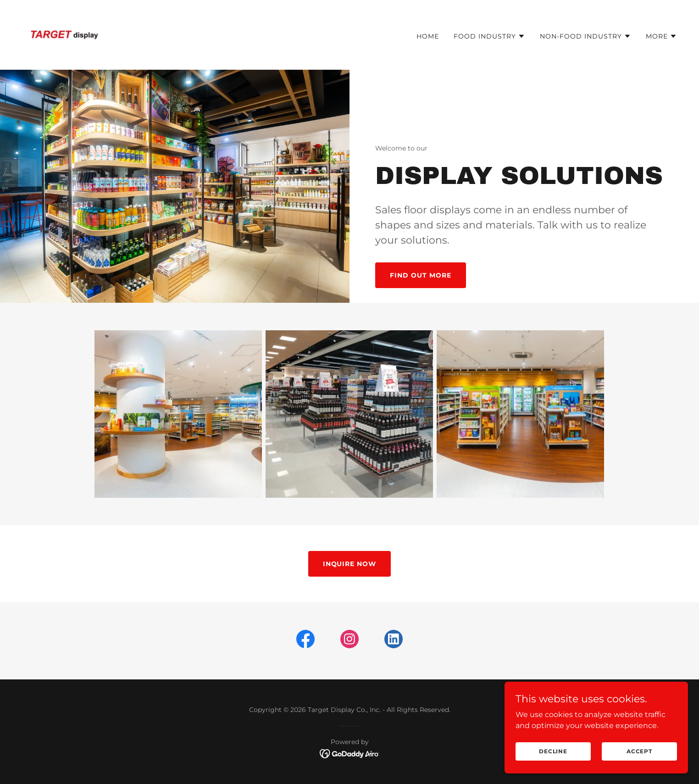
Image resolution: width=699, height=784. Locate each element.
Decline (553, 751)
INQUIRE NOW (350, 564)
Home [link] (428, 36)
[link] (64, 34)
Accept (639, 751)
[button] (489, 36)
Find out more (421, 275)
